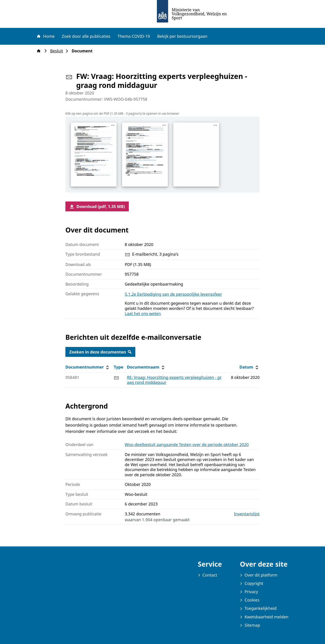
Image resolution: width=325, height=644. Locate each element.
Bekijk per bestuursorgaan (182, 36)
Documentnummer (88, 367)
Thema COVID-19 (134, 36)
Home (45, 36)
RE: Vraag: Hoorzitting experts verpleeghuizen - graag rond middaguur (174, 380)
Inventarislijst (247, 514)
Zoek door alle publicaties (86, 36)
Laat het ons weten (143, 313)
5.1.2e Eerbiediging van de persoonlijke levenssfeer (173, 294)
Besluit (58, 51)
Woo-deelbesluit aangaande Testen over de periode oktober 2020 (187, 445)
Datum (249, 367)
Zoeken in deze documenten (100, 352)
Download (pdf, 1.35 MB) (97, 206)
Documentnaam (146, 367)
